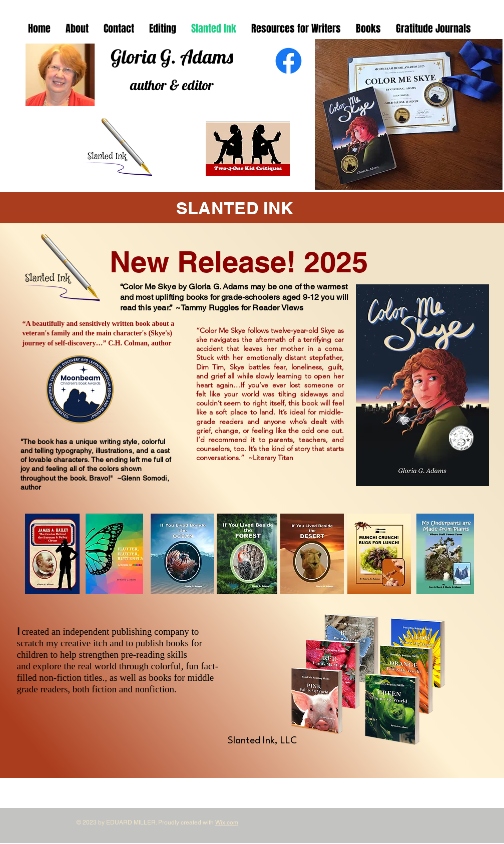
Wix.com (227, 822)
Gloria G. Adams (172, 57)
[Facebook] (289, 61)
